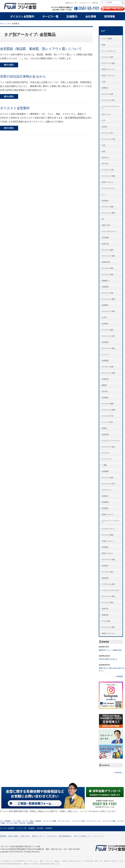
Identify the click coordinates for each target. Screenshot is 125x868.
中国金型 (105, 379)
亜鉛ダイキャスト (108, 69)
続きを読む (9, 65)
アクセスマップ (84, 3)
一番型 (104, 465)
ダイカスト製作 (108, 57)
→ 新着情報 (119, 676)
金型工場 (105, 244)
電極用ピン (106, 281)
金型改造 (105, 342)
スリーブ (105, 354)
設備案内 (32, 828)
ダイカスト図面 (108, 535)
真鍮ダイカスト (108, 514)
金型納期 (105, 471)
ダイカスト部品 (108, 603)
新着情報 (105, 642)
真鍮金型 (105, 615)
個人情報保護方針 (65, 836)
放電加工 (105, 88)
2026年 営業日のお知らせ (108, 659)
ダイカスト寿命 (108, 293)
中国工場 (95, 3)
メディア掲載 (107, 39)
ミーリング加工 (108, 422)
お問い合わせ (25, 836)
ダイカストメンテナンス (111, 441)
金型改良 (105, 201)
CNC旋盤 (105, 238)
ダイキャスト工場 (108, 139)
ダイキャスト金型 (108, 311)
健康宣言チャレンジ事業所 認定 (110, 650)
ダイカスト (106, 453)
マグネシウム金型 (108, 584)
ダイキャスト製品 (108, 348)
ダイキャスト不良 (108, 484)
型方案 (104, 127)
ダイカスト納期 (108, 404)
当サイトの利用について (83, 836)
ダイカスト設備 (108, 367)
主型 (104, 145)
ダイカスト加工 (108, 133)
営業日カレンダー (71, 3)
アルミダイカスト (108, 188)
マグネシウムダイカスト (111, 590)
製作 (21, 811)
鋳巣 (104, 45)
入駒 (104, 82)
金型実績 (105, 287)
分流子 (104, 318)
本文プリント (120, 23)
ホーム (3, 24)
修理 (16, 811)
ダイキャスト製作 (108, 627)
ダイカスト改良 (108, 94)
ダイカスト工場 (108, 170)
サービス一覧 (21, 828)
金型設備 (105, 434)
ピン (104, 194)
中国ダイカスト (108, 541)
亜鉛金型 (105, 578)
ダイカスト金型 (108, 274)
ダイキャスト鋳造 (108, 596)
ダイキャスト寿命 (108, 256)
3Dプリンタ (106, 114)
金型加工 (105, 496)
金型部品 (105, 508)
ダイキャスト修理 (108, 213)
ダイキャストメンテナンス (111, 522)
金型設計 (105, 566)
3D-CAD (105, 164)
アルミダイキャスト (109, 231)
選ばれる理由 (13, 836)
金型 (104, 151)
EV (103, 219)
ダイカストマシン (108, 529)
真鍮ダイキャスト (108, 633)
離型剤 (104, 385)
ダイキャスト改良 (108, 63)
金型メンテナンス (108, 76)
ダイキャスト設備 (108, 373)
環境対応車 (106, 262)
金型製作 (105, 305)
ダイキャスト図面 (108, 299)
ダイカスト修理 (108, 250)
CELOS (105, 391)
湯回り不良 (106, 225)
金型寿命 (105, 324)
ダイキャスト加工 (108, 100)
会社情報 (40, 828)
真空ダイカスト (108, 182)
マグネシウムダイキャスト (111, 107)
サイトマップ (98, 836)
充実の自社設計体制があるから (23, 76)
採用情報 (49, 828)
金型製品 (105, 398)
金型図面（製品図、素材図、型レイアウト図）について (41, 49)
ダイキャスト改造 (108, 559)
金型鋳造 (105, 547)
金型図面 (105, 361)
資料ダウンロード (38, 836)
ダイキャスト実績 (108, 176)
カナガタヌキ (52, 836)
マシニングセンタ (108, 51)
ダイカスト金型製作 (15, 108)
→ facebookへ (118, 772)
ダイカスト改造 (108, 478)
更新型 (104, 428)
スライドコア (107, 459)
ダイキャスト (107, 490)
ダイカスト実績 (108, 207)
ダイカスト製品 (108, 330)
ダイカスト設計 (108, 572)
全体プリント (109, 23)
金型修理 (105, 502)
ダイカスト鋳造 (108, 268)
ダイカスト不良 (108, 416)
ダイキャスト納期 (108, 410)
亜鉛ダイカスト (108, 553)
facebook (105, 765)
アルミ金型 (106, 621)
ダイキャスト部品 (108, 447)
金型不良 (105, 609)
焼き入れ (105, 157)
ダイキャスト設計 (108, 336)
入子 (104, 121)
